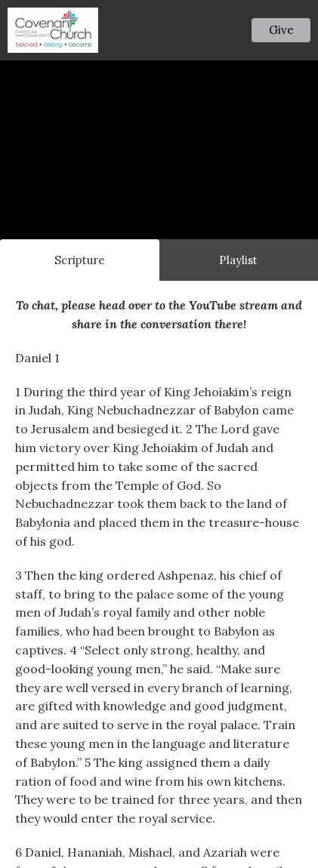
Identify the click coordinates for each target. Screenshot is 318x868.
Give (281, 30)
